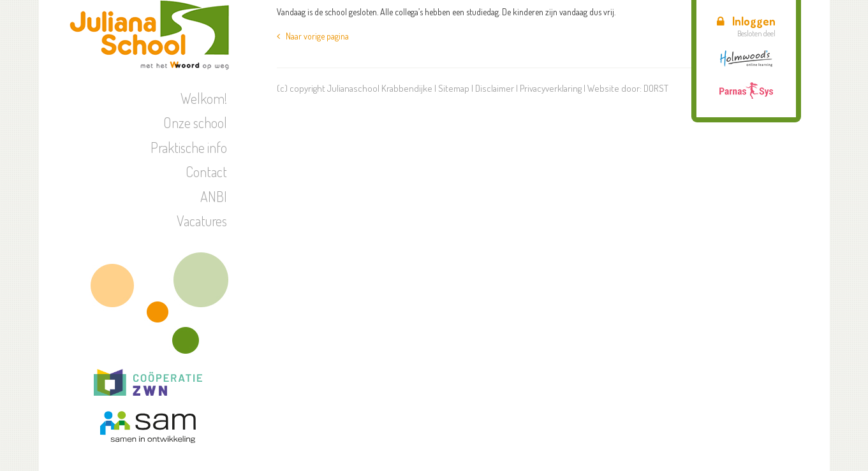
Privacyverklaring (551, 88)
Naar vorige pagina (313, 36)
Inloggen (746, 21)
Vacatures (202, 221)
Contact (206, 171)
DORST (656, 88)
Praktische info (189, 147)
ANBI (214, 196)
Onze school (195, 122)
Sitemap (454, 88)
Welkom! (204, 98)
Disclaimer (495, 88)
